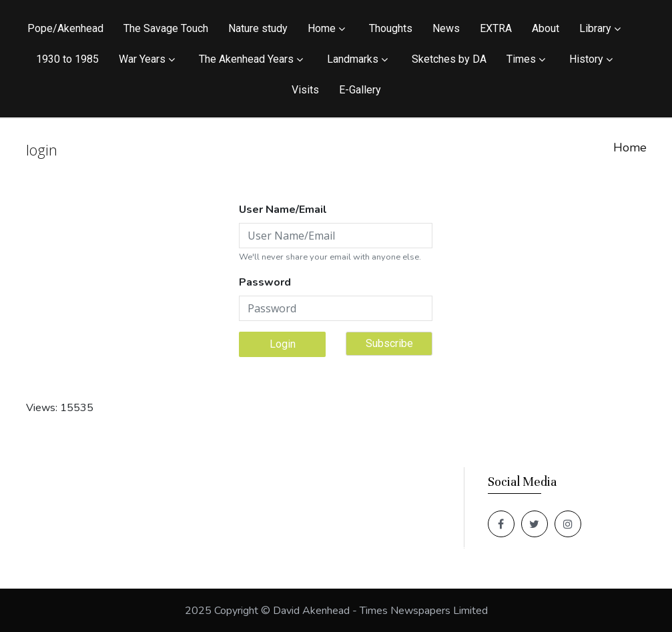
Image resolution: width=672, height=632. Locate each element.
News (446, 28)
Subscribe (389, 343)
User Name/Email (283, 210)
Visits (305, 90)
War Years (142, 59)
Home (322, 28)
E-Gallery (360, 90)
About (546, 28)
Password (265, 282)
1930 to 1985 (67, 59)
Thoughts (391, 28)
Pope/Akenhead (65, 28)
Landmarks (353, 59)
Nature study (258, 28)
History (586, 59)
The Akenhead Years (246, 59)
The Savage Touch (166, 28)
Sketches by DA (449, 59)
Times (521, 59)
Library (595, 28)
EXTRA (496, 28)
